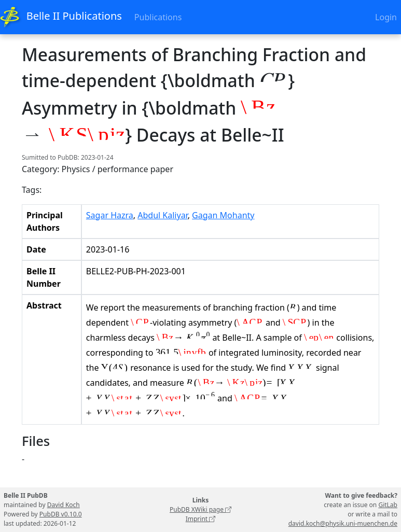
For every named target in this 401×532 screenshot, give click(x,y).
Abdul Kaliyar (162, 215)
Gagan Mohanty (223, 215)
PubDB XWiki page (200, 509)
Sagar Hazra (110, 215)
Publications (158, 17)
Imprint (201, 519)
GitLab (388, 505)
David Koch (64, 505)
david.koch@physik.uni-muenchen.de (343, 523)
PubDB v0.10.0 (61, 514)
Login (386, 17)
